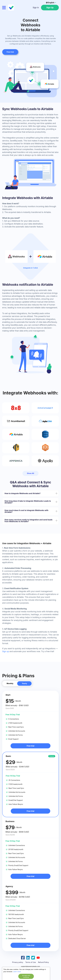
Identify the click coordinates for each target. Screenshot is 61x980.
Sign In (36, 8)
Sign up (6, 651)
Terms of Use (31, 962)
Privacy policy (18, 962)
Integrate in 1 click (30, 268)
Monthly (10, 683)
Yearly (24, 683)
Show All (30, 473)
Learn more (17, 972)
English (50, 3)
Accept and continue (26, 976)
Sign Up (50, 8)
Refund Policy (43, 962)
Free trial (30, 746)
